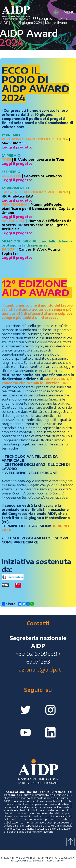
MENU (63, 12)
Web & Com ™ (55, 860)
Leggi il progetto (17, 164)
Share (9, 604)
